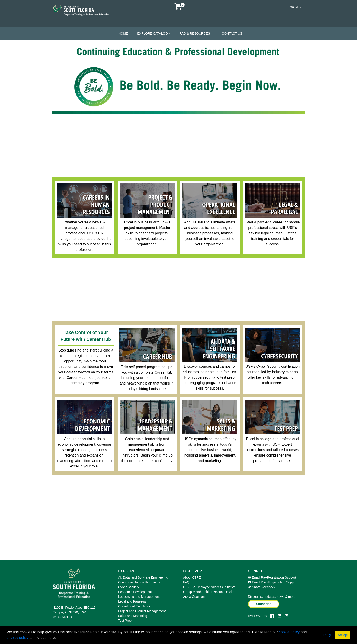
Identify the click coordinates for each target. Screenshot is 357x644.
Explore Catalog (152, 33)
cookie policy (289, 632)
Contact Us (232, 33)
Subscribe (264, 604)
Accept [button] (343, 635)
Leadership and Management (139, 597)
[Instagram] (286, 616)
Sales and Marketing (133, 616)
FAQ (186, 582)
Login (293, 7)
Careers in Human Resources (139, 582)
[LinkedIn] (279, 616)
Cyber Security (129, 587)
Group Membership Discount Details (209, 592)
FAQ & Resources (195, 33)
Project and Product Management (142, 611)
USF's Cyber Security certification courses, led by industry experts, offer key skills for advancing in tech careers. (273, 375)
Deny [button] (327, 635)
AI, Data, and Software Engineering (143, 577)
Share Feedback (262, 587)
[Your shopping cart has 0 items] (178, 8)
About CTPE (192, 577)
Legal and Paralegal (132, 601)
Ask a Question (194, 597)
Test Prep (125, 621)
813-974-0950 (63, 617)
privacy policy (18, 638)
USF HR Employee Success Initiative (209, 587)
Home (123, 33)
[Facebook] (272, 616)
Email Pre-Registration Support (272, 577)
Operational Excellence (135, 606)
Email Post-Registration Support (273, 582)
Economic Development (135, 592)
